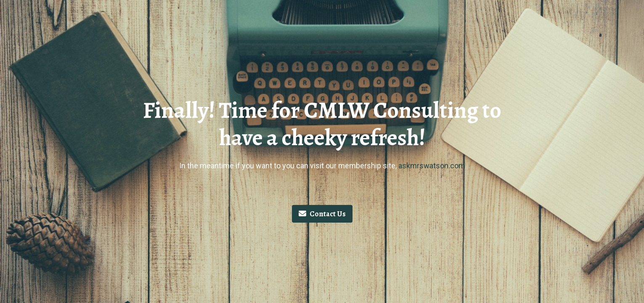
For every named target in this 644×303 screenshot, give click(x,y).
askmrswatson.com (432, 166)
